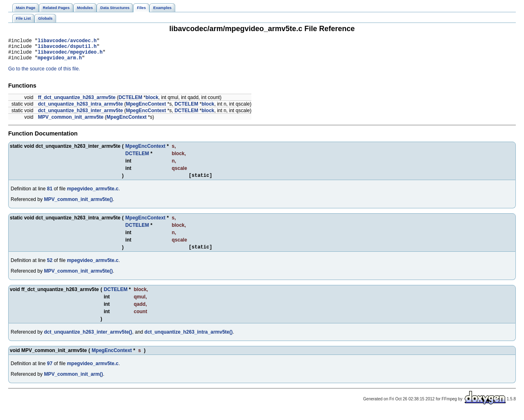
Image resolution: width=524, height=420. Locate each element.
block (152, 102)
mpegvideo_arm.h (60, 62)
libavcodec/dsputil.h (67, 49)
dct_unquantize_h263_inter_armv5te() (88, 339)
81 (50, 195)
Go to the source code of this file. (44, 74)
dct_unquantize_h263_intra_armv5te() (189, 339)
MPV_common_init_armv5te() (78, 205)
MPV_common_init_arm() (73, 382)
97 (50, 371)
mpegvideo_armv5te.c (93, 195)
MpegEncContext (146, 109)
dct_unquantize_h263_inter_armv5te (80, 115)
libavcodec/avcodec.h (67, 42)
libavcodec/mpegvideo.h (70, 55)
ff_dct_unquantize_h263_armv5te (77, 102)
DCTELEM (130, 102)
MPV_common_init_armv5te (71, 122)
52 (50, 268)
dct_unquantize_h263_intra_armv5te (80, 109)
